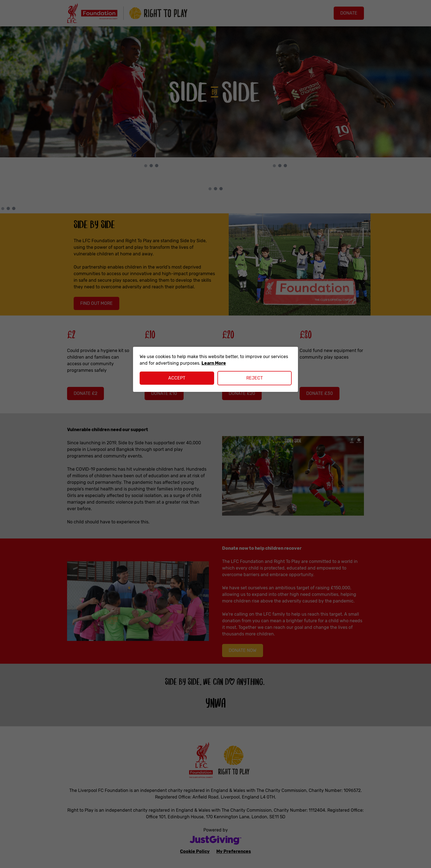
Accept (177, 378)
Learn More (214, 363)
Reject (255, 378)
